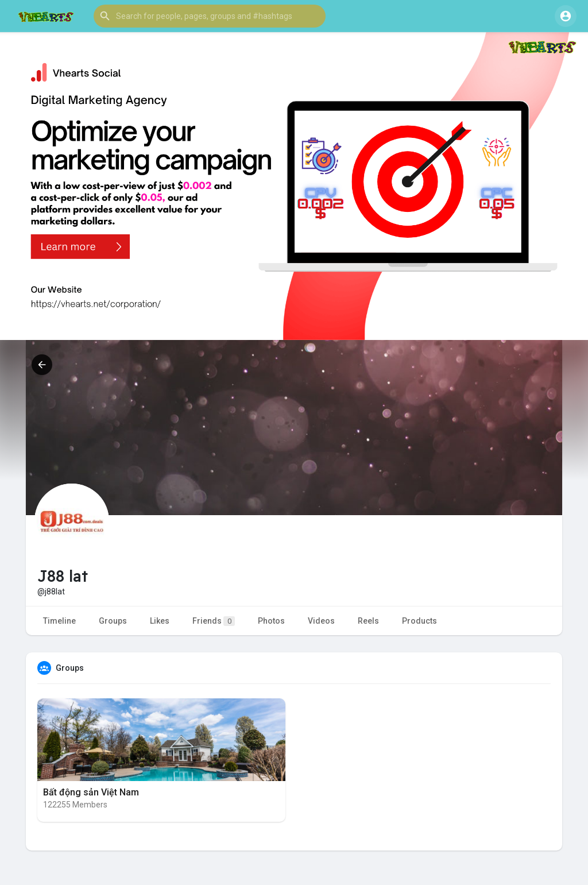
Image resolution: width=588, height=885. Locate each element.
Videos (321, 621)
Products (419, 621)
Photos (271, 621)
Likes (160, 621)
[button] (210, 16)
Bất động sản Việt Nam (91, 792)
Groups (113, 621)
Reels (368, 621)
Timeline (59, 621)
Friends (214, 621)
